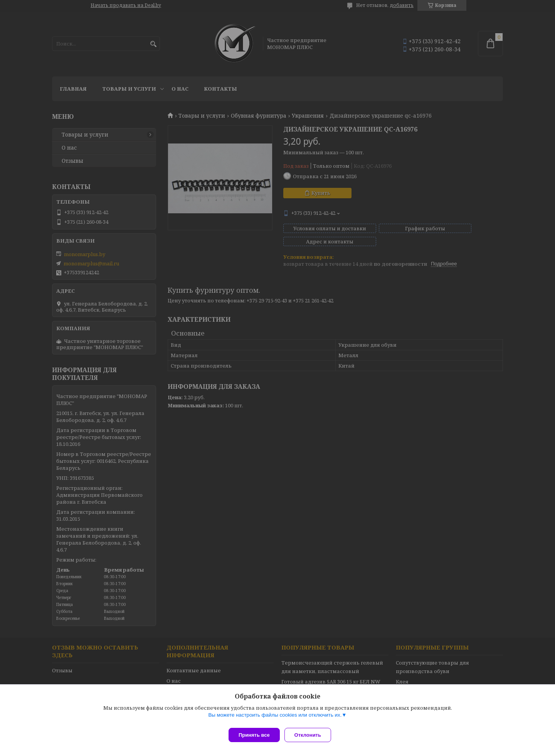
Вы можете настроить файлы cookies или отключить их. (275, 718)
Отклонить (311, 735)
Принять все (254, 735)
